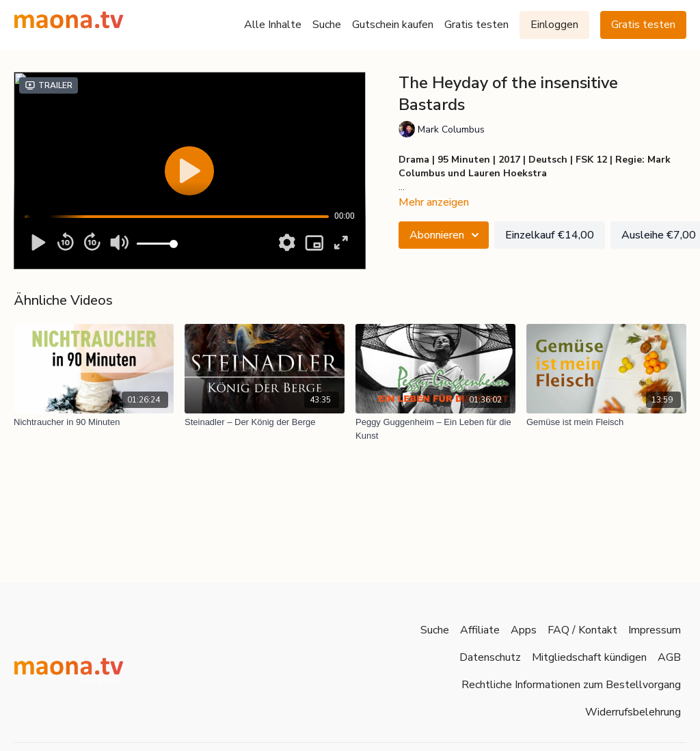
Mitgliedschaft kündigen (589, 657)
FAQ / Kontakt (582, 630)
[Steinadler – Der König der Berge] (265, 422)
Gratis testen (476, 25)
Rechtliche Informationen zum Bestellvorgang (571, 685)
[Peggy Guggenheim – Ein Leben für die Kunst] (435, 429)
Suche (327, 25)
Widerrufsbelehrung (633, 712)
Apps (524, 630)
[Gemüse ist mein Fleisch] (606, 422)
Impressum (655, 630)
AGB (669, 657)
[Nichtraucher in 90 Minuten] (94, 422)
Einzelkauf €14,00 (550, 235)
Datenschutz (490, 657)
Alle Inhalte (273, 25)
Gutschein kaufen (393, 25)
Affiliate (480, 630)
